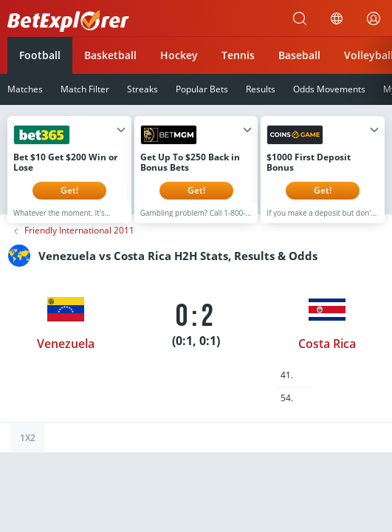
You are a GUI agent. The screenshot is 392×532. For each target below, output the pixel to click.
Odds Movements (329, 89)
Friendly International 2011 (79, 242)
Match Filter (85, 89)
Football (40, 55)
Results (261, 89)
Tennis (238, 55)
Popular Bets (202, 89)
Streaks (142, 89)
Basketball (110, 55)
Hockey (179, 55)
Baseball (299, 55)
